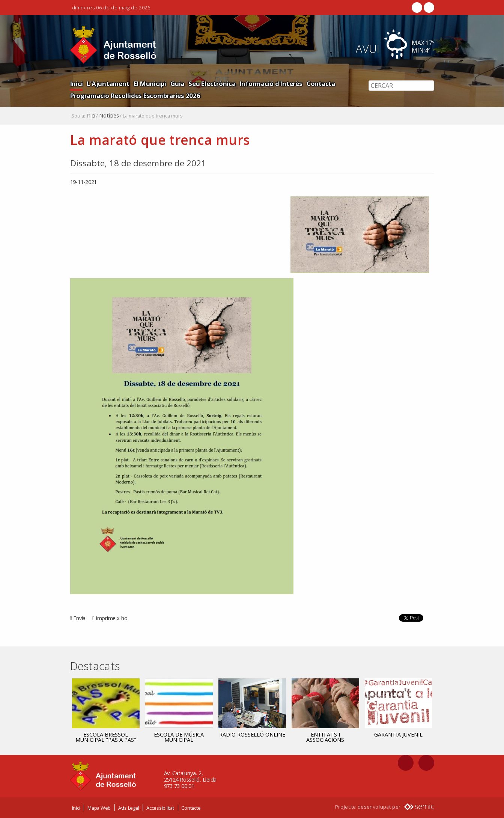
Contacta (321, 84)
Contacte (191, 808)
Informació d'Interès (271, 84)
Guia (177, 84)
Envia (79, 618)
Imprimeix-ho (112, 618)
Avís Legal (129, 808)
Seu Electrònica (212, 84)
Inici (77, 84)
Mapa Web (99, 808)
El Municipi (150, 84)
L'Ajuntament (108, 84)
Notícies (109, 116)
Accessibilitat (160, 808)
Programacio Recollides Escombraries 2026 (135, 96)
